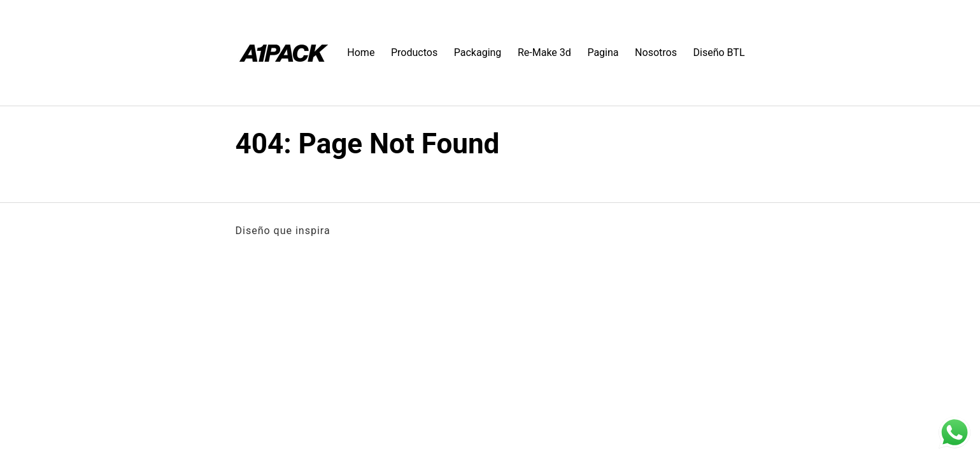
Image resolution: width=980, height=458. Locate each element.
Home (361, 52)
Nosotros (656, 52)
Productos (414, 52)
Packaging (478, 52)
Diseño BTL (719, 52)
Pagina (603, 52)
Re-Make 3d (544, 52)
